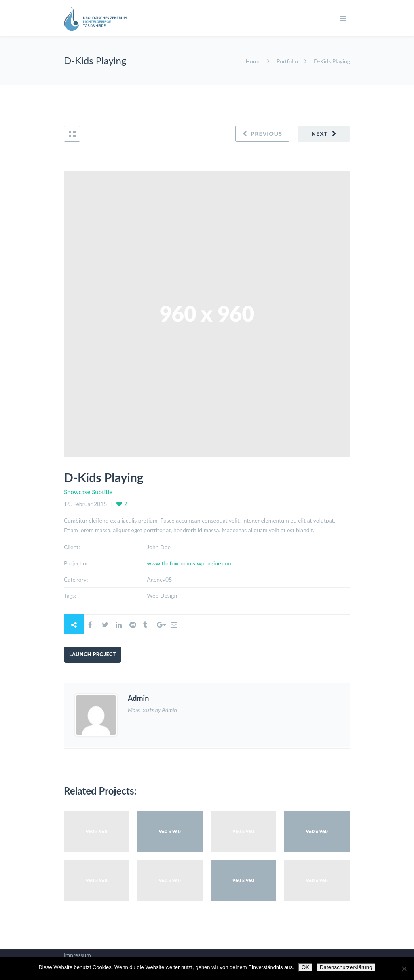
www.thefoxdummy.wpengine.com (190, 563)
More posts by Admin (152, 710)
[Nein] (404, 969)
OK (305, 967)
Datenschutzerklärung (346, 967)
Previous (267, 134)
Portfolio (287, 61)
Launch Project (93, 654)
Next (320, 134)
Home (254, 61)
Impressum (77, 955)
